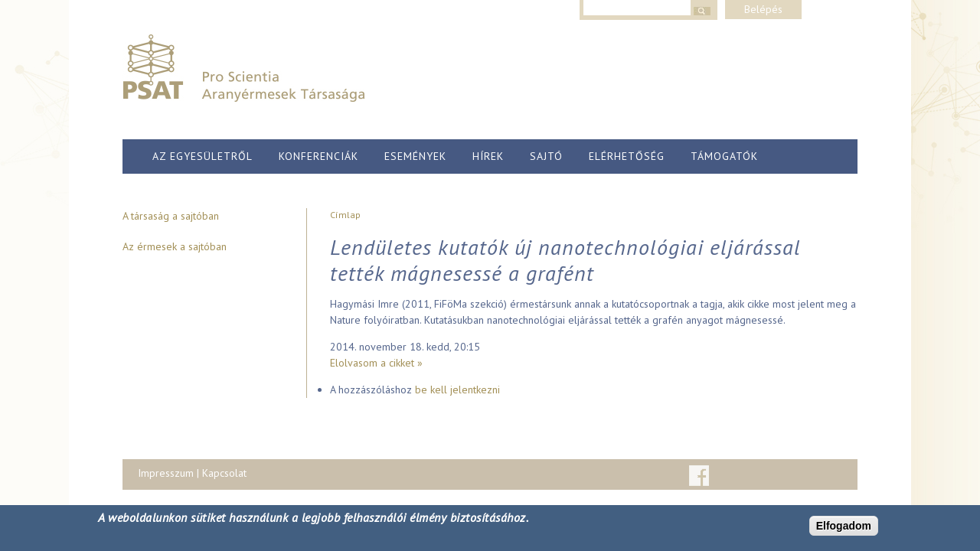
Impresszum (166, 473)
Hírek (488, 156)
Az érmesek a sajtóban (175, 246)
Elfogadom (844, 526)
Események (415, 156)
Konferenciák (318, 156)
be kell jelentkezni (457, 390)
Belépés (763, 9)
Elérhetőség (627, 156)
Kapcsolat (224, 473)
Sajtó (546, 156)
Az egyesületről (203, 156)
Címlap (345, 215)
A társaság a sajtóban (171, 216)
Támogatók (724, 156)
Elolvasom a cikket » (376, 363)
